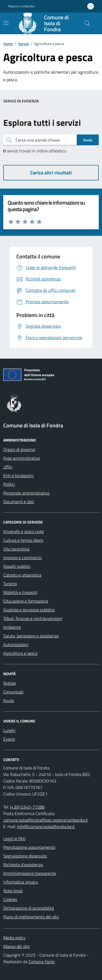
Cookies (10, 899)
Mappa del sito (16, 946)
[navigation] (6, 23)
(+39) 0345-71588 (27, 807)
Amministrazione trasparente (30, 873)
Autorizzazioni (16, 644)
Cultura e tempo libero (23, 540)
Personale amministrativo (26, 493)
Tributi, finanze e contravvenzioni (33, 618)
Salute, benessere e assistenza (31, 636)
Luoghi (9, 730)
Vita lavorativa (16, 549)
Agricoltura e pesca (20, 653)
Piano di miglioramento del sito (31, 917)
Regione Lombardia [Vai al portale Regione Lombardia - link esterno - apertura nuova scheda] (21, 6)
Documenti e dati (19, 502)
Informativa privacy (21, 882)
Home (8, 44)
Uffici (8, 467)
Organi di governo (19, 449)
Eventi (9, 739)
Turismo (10, 584)
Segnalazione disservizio (25, 856)
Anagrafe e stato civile (24, 531)
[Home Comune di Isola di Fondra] (47, 23)
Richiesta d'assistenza (23, 865)
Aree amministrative (22, 458)
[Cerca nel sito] (87, 23)
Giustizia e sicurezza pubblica (29, 610)
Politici (9, 484)
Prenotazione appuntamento (29, 847)
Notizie (10, 683)
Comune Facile (42, 962)
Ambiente (12, 627)
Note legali (13, 891)
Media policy (14, 938)
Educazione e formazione (26, 601)
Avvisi (9, 700)
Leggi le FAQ (15, 838)
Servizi (24, 44)
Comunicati (13, 692)
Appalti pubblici (17, 566)
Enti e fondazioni (18, 475)
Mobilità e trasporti (20, 592)
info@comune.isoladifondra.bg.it (46, 826)
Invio (88, 140)
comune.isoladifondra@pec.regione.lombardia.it (46, 820)
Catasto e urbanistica (22, 575)
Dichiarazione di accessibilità (29, 908)
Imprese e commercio (22, 558)
